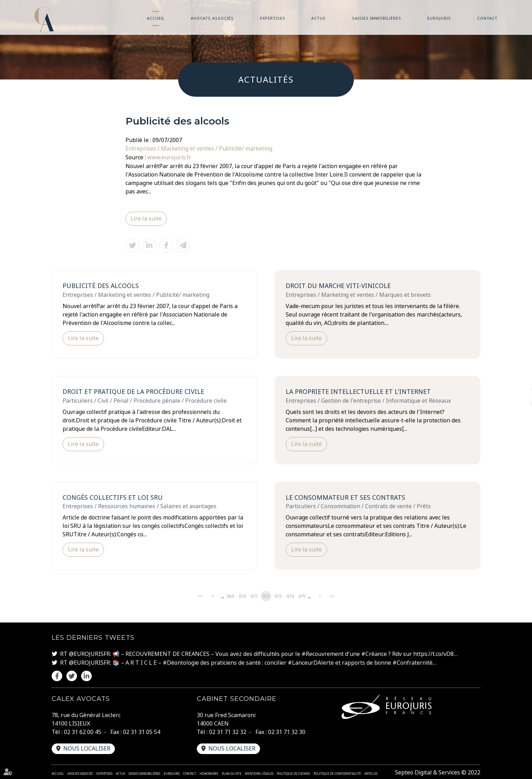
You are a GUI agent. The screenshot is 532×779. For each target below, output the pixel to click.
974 (290, 596)
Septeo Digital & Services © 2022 (438, 771)
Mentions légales (259, 772)
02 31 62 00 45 (83, 731)
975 (302, 596)
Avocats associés (212, 18)
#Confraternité (413, 662)
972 (266, 596)
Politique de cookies (293, 772)
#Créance (374, 653)
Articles (371, 772)
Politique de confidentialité (337, 772)
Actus (319, 18)
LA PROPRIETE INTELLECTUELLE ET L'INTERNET (358, 391)
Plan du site (232, 772)
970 (242, 596)
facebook (518, 376)
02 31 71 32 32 (228, 731)
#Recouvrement (323, 653)
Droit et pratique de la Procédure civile (134, 391)
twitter (518, 390)
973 (278, 596)
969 (230, 596)
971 (254, 596)
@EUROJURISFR (89, 653)
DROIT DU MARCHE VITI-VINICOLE (339, 285)
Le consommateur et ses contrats (346, 497)
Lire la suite (146, 218)
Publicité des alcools (101, 285)
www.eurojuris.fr (169, 157)
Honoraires (209, 772)
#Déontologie (181, 662)
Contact (487, 18)
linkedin (518, 404)
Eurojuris (439, 18)
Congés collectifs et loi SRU (113, 497)
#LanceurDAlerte (311, 662)
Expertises (273, 18)
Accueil (156, 18)
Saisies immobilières (377, 18)
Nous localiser (87, 747)
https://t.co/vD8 (433, 653)
